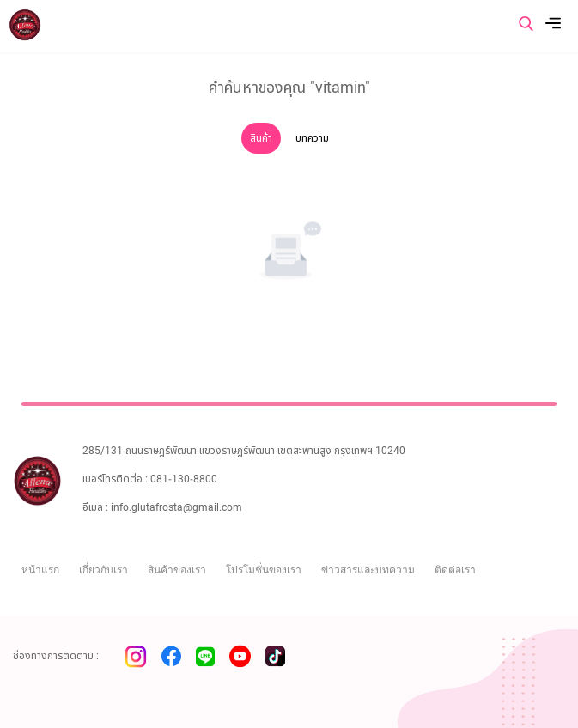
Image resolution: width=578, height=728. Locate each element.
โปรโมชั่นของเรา (264, 570)
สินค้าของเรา (177, 570)
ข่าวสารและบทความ (368, 570)
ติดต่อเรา (455, 570)
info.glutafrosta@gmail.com (176, 507)
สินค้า (261, 138)
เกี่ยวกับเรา (103, 570)
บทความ (312, 138)
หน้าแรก (40, 570)
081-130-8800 (184, 479)
